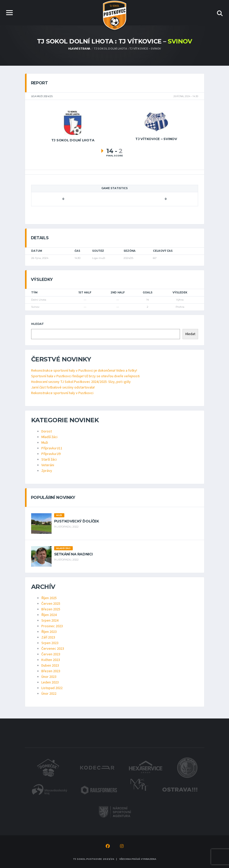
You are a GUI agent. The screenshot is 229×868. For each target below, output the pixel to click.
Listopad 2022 (52, 688)
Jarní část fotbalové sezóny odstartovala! (63, 387)
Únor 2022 (49, 694)
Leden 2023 (50, 682)
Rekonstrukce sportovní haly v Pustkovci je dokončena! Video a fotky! (84, 371)
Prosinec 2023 (52, 626)
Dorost (47, 431)
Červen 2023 (51, 654)
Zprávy (47, 471)
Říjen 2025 (49, 598)
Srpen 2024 (50, 621)
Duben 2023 (50, 666)
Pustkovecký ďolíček (77, 521)
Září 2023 (48, 637)
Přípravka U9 (51, 454)
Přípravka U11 (52, 448)
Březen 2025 (51, 609)
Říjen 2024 (49, 615)
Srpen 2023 (50, 643)
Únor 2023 (49, 677)
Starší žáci (49, 460)
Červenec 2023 (53, 649)
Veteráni (48, 465)
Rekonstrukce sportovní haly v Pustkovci (62, 393)
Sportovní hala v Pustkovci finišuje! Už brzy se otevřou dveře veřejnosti (85, 376)
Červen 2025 (51, 604)
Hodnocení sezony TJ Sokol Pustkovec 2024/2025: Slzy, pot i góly (81, 382)
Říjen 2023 (49, 632)
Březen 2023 (51, 671)
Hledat (38, 324)
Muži (45, 443)
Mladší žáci (49, 437)
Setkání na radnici (73, 554)
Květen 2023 (51, 660)
